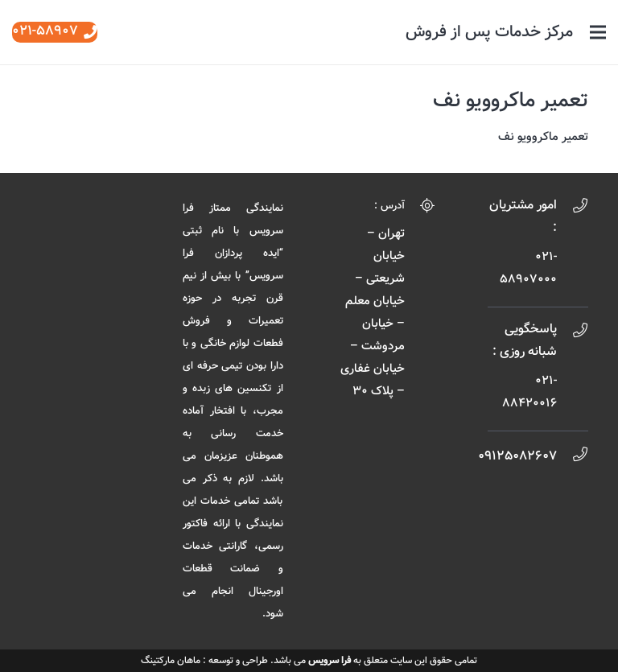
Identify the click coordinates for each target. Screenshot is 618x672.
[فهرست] (598, 32)
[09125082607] (572, 457)
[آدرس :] (420, 208)
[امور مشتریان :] (572, 208)
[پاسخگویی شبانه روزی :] (572, 333)
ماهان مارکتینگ (171, 661)
